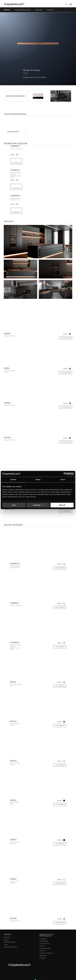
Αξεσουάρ (39, 10)
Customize (38, 505)
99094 (7, 369)
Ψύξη (6, 945)
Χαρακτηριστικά (13, 132)
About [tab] (63, 480)
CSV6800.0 (15, 170)
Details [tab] (38, 480)
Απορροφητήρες (10, 943)
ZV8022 (13, 880)
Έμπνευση (50, 10)
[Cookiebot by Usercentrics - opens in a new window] (65, 474)
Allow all (62, 505)
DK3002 (13, 761)
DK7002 (7, 10)
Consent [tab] (13, 480)
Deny (14, 505)
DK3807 (7, 404)
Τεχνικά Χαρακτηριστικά (23, 10)
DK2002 (13, 722)
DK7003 (7, 438)
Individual (43, 956)
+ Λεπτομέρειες (16, 211)
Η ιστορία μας (44, 944)
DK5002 (13, 801)
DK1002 (13, 683)
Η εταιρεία (43, 939)
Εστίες (6, 940)
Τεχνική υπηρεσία (46, 954)
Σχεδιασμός (44, 942)
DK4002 (13, 919)
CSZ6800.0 (15, 146)
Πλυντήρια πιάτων (10, 948)
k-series (43, 959)
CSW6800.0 (15, 196)
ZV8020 (13, 840)
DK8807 (7, 334)
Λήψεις (42, 947)
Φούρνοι (7, 938)
